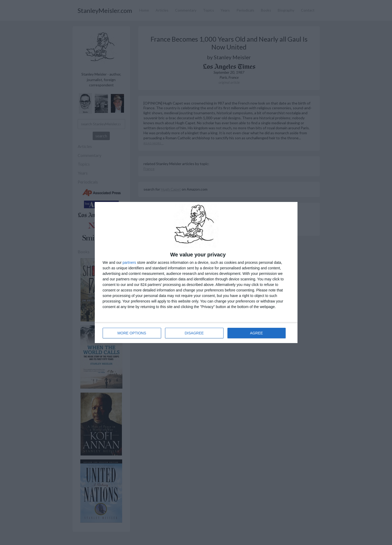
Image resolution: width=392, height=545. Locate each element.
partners (129, 262)
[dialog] (196, 272)
